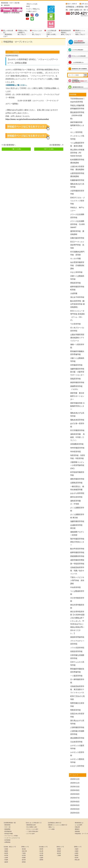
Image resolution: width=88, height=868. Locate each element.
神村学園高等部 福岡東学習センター (77, 118)
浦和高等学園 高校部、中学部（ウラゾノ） (77, 430)
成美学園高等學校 (77, 553)
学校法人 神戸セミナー (77, 202)
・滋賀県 (76, 848)
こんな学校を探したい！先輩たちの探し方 (51, 25)
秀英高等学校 (75, 276)
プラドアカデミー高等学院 (77, 635)
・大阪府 (76, 842)
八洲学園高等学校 (77, 720)
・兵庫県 (76, 846)
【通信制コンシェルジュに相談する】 (57, 818)
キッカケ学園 (75, 251)
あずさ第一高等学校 (77, 418)
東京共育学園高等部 (77, 599)
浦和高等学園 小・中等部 (76, 495)
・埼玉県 (23, 848)
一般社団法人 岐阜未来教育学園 (77, 481)
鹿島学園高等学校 (77, 472)
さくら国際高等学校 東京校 (77, 509)
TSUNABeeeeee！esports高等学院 (78, 93)
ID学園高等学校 (76, 358)
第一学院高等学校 (77, 556)
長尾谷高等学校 (76, 644)
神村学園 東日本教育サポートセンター (77, 389)
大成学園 (74, 286)
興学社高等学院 (76, 490)
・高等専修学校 (7, 824)
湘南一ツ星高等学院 (77, 339)
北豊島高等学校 (76, 476)
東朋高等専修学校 (77, 630)
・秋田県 (6, 846)
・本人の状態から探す (31, 820)
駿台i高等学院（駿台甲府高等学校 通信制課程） (77, 297)
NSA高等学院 (76, 444)
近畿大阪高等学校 (77, 231)
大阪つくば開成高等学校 (77, 352)
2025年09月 (75, 783)
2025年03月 (75, 806)
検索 (86, 68)
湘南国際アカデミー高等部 (77, 526)
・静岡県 (58, 842)
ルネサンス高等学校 (77, 747)
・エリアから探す (30, 826)
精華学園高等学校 (77, 545)
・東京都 (23, 842)
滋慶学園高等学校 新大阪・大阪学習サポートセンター (78, 365)
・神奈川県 (24, 844)
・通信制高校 (7, 818)
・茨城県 (23, 850)
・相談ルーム (51, 820)
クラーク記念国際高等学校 (77, 209)
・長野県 (41, 852)
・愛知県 (58, 844)
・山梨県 (41, 850)
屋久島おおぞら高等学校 (77, 715)
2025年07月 (75, 791)
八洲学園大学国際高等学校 (77, 725)
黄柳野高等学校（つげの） (76, 381)
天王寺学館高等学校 (77, 592)
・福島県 (6, 855)
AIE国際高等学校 (77, 437)
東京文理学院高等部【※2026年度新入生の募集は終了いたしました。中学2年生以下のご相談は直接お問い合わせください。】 (77, 615)
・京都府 (76, 844)
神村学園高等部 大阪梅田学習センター (77, 399)
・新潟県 (41, 842)
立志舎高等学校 (76, 735)
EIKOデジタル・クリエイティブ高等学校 (78, 194)
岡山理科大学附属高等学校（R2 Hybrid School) (77, 146)
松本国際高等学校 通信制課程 (77, 154)
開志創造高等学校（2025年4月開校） (77, 108)
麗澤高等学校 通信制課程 (77, 226)
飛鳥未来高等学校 (77, 413)
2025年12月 (75, 772)
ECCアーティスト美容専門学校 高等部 (77, 238)
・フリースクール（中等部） (11, 828)
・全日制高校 (7, 833)
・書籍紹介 (77, 822)
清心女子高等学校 (77, 290)
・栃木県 (23, 852)
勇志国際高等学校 (77, 731)
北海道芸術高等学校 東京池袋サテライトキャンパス (77, 682)
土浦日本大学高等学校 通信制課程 (77, 161)
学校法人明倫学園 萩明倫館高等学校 (78, 100)
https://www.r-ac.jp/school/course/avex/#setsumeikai (27, 112)
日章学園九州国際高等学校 (77, 650)
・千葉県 (23, 846)
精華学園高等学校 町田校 (78, 281)
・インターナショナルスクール (12, 831)
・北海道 (6, 842)
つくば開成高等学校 (77, 585)
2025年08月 (75, 787)
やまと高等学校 (76, 265)
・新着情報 (77, 824)
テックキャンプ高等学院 (77, 130)
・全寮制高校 (7, 835)
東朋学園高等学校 (78, 375)
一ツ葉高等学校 (76, 668)
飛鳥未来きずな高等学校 (77, 407)
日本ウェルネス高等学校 (77, 656)
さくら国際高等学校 (77, 502)
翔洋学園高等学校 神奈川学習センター (77, 535)
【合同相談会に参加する (54, 815)
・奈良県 (76, 850)
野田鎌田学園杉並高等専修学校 (77, 663)
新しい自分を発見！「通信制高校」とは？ (8, 25)
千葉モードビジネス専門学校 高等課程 (77, 573)
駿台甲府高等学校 (77, 542)
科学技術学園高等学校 (77, 466)
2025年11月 (75, 776)
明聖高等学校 (75, 703)
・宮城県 (6, 852)
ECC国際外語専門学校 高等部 (77, 246)
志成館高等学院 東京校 (77, 519)
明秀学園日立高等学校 (77, 697)
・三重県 (58, 848)
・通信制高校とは (78, 815)
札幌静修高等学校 (77, 173)
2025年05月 (75, 798)
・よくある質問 (78, 818)
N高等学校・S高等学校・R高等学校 (78, 450)
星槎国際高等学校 (77, 549)
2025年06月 (75, 794)
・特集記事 (77, 820)
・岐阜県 (58, 846)
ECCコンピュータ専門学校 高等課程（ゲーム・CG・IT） (77, 308)
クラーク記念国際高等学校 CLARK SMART (77, 217)
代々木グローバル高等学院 (77, 322)
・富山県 (41, 844)
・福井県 (41, 848)
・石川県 (41, 846)
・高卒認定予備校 (8, 826)
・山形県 (6, 850)
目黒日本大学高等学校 (77, 708)
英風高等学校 (75, 372)
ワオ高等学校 (75, 317)
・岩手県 (6, 848)
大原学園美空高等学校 (77, 185)
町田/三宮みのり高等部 (77, 691)
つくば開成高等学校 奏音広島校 (77, 137)
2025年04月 (75, 802)
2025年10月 (75, 779)
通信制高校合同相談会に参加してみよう (66, 25)
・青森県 (6, 844)
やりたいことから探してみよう (37, 25)
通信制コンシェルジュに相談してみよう (80, 25)
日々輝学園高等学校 (77, 674)
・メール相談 (51, 822)
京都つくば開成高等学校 (77, 270)
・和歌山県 (77, 852)
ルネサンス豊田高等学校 (77, 754)
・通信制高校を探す (31, 818)
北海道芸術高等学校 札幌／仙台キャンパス (77, 563)
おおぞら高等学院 (77, 486)
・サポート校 (7, 820)
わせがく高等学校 (77, 759)
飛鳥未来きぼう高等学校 (77, 178)
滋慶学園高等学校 (77, 514)
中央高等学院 (75, 580)
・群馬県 (23, 855)
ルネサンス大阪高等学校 (77, 740)
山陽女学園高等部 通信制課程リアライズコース (78, 330)
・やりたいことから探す (32, 822)
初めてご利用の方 (72, 4)
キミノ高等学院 (76, 125)
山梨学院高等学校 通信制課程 (78, 168)
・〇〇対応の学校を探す (32, 824)
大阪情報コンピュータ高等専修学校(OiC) (77, 458)
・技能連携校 (7, 822)
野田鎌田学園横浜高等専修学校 (77, 346)
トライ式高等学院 (77, 640)
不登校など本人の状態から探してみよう (23, 25)
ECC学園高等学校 (77, 423)
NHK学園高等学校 (77, 441)
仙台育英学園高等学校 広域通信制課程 (77, 258)
